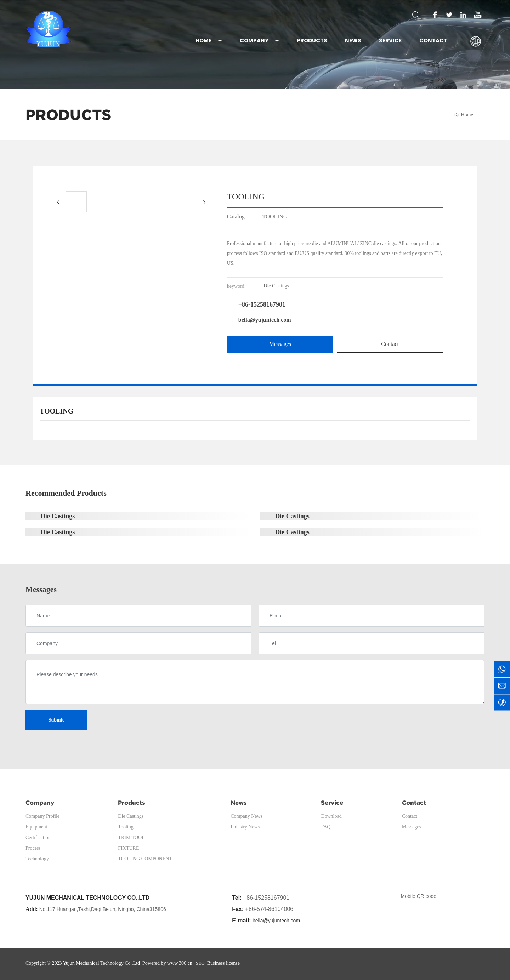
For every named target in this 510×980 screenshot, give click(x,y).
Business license (223, 963)
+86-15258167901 (262, 304)
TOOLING (275, 216)
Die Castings (58, 516)
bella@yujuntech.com (265, 320)
